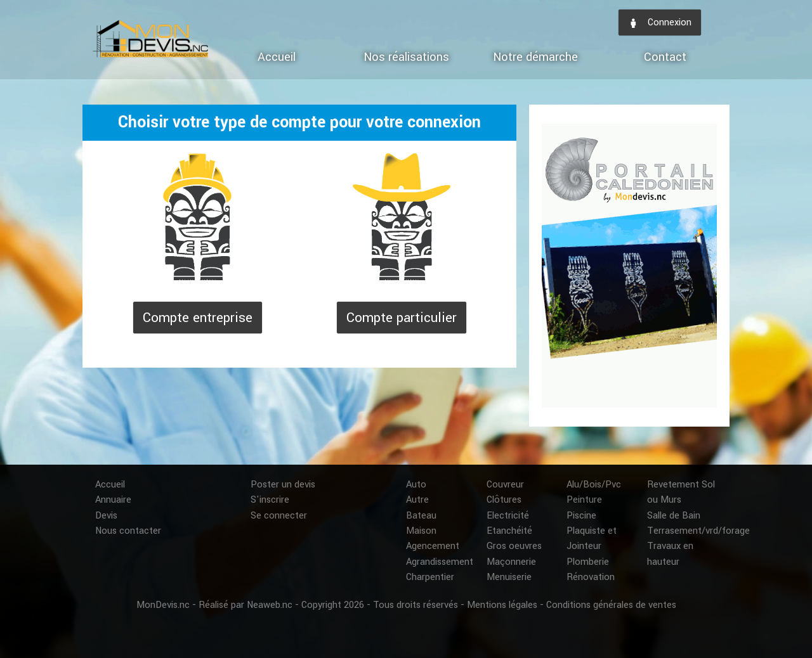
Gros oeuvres (514, 546)
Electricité (508, 516)
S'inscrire (270, 500)
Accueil (277, 57)
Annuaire (113, 500)
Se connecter (279, 516)
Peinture (584, 500)
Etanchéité (509, 531)
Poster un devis (283, 485)
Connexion (660, 23)
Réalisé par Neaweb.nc (246, 605)
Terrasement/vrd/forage (698, 531)
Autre (417, 500)
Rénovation (591, 577)
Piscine (581, 516)
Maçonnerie (511, 562)
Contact (665, 57)
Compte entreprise (198, 318)
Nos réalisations (406, 57)
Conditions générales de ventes (611, 605)
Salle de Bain (674, 516)
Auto (416, 485)
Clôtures (504, 500)
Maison (421, 531)
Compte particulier (402, 318)
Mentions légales (502, 605)
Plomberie (588, 562)
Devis (106, 516)
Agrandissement (440, 562)
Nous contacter (128, 531)
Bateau (421, 516)
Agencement (433, 546)
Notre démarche (535, 57)
